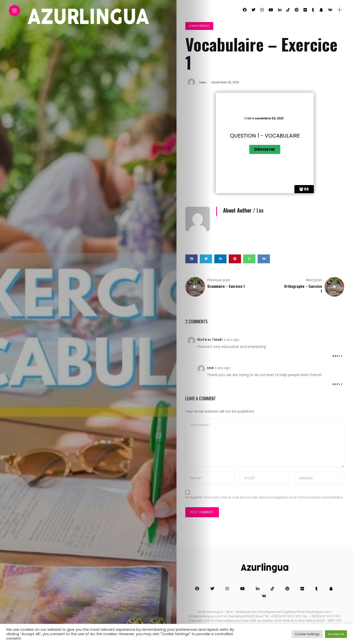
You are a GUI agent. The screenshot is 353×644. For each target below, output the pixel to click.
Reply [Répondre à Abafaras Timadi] (338, 356)
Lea (202, 82)
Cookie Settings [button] (307, 634)
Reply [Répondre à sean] (338, 384)
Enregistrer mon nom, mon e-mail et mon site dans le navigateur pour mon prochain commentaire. (264, 497)
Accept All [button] (336, 634)
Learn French (199, 26)
